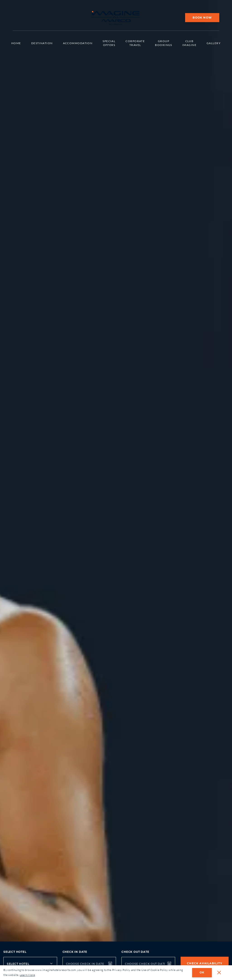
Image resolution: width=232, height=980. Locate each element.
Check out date (135, 952)
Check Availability (205, 963)
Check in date (75, 952)
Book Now (202, 17)
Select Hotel (15, 952)
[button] (219, 973)
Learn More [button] (27, 975)
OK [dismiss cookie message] (202, 972)
